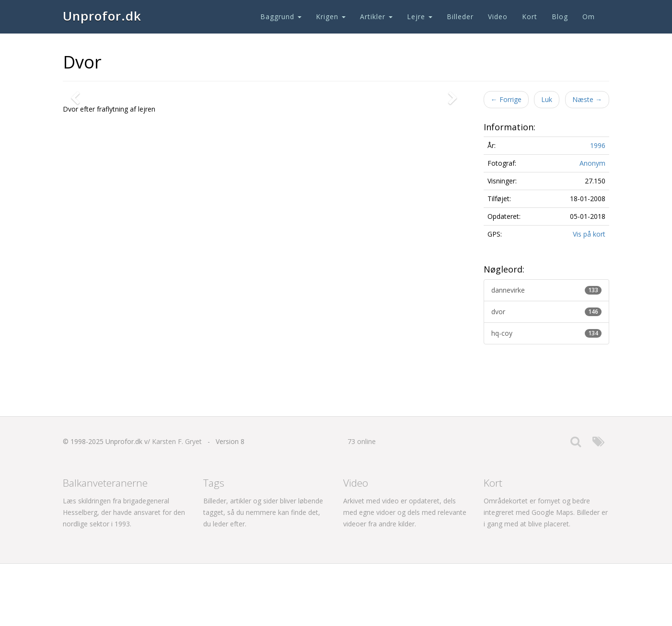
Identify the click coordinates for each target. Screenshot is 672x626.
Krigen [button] (331, 17)
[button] (77, 243)
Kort (530, 17)
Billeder (460, 17)
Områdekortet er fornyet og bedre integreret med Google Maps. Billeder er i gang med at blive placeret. (546, 575)
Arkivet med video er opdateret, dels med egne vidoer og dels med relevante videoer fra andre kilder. (405, 575)
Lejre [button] (420, 17)
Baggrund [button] (281, 17)
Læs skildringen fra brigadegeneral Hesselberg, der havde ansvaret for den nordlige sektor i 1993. (124, 575)
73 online (362, 504)
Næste (587, 99)
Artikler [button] (376, 17)
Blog (560, 17)
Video (498, 17)
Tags (214, 545)
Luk (547, 99)
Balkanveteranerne (105, 545)
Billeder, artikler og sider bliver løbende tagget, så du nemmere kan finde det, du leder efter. (263, 575)
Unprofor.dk (102, 16)
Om (589, 17)
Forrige (506, 99)
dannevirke (547, 290)
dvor (547, 312)
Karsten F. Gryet (177, 504)
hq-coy (547, 333)
